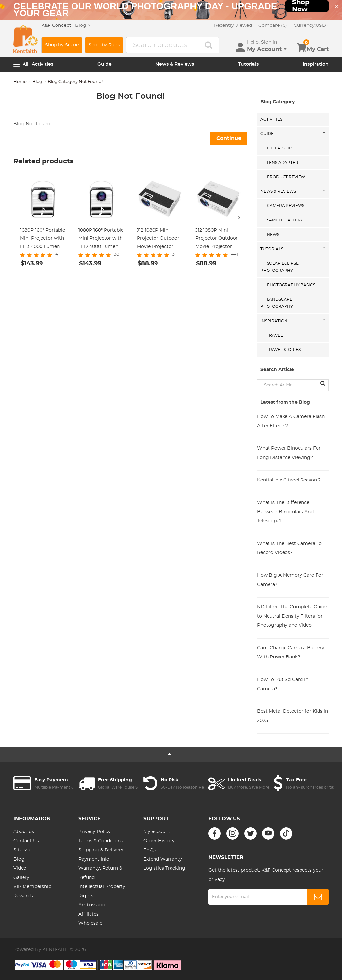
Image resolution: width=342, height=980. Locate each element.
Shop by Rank (104, 45)
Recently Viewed (233, 26)
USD (311, 26)
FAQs (150, 850)
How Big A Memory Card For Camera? (290, 580)
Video (20, 868)
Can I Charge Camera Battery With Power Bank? (291, 653)
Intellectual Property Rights (102, 891)
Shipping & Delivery (101, 850)
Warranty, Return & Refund (100, 873)
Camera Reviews (286, 206)
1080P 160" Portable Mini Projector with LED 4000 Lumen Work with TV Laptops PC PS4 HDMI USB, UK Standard (42, 239)
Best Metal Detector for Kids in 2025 (293, 716)
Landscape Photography (277, 303)
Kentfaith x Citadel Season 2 (289, 480)
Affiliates (89, 914)
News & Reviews (175, 64)
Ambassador (93, 905)
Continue (229, 138)
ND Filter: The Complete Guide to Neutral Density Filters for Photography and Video (292, 616)
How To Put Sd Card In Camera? (283, 684)
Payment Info (94, 859)
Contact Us (26, 841)
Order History (159, 841)
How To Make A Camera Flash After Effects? (291, 421)
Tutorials (248, 64)
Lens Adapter (283, 163)
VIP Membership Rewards (32, 891)
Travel (275, 335)
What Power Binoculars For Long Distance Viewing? (289, 453)
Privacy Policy (95, 832)
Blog (37, 82)
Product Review (286, 177)
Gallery (21, 878)
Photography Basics (291, 285)
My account (157, 832)
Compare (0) (273, 26)
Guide (105, 64)
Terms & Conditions (101, 841)
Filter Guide (281, 148)
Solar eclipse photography (279, 267)
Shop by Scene (62, 45)
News (273, 235)
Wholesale (90, 923)
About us (24, 832)
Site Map (23, 850)
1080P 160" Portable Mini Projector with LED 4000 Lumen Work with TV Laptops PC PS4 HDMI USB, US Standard (101, 239)
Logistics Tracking (164, 868)
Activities (42, 64)
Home (20, 82)
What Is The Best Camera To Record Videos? (289, 548)
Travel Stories (284, 350)
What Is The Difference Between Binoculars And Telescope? (285, 512)
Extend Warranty (163, 859)
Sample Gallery (285, 220)
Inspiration (316, 64)
